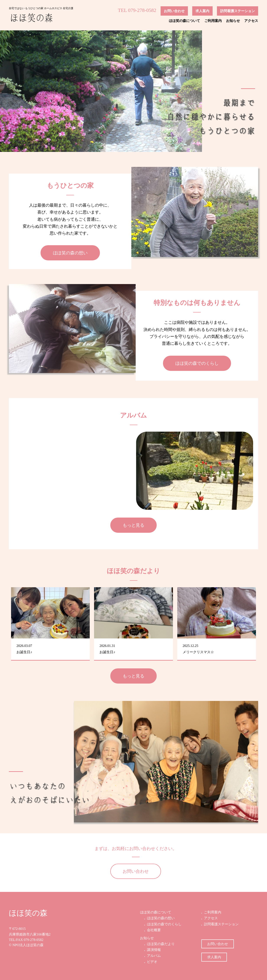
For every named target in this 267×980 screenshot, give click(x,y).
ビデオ (152, 962)
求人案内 (202, 11)
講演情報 (153, 950)
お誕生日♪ (24, 652)
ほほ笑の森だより (160, 944)
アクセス (251, 21)
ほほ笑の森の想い (70, 253)
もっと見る (133, 525)
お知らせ (233, 21)
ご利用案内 (213, 21)
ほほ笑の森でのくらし (197, 363)
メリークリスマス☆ (198, 652)
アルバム (153, 956)
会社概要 (153, 930)
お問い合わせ (174, 11)
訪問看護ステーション (238, 11)
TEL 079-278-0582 (137, 10)
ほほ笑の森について (184, 21)
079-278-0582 (34, 940)
